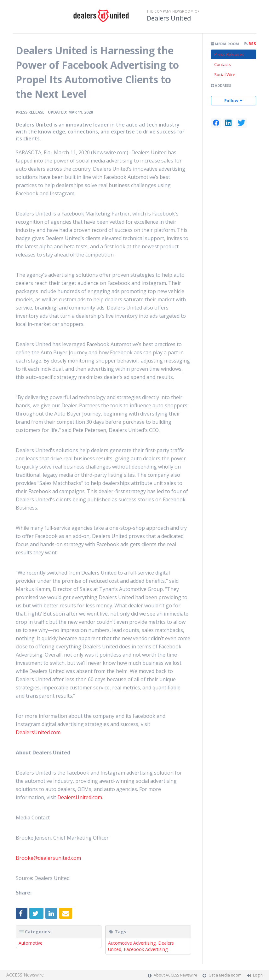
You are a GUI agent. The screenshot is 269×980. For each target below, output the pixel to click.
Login (258, 975)
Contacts (223, 64)
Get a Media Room (225, 975)
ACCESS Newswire (25, 975)
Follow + (233, 100)
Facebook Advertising (146, 949)
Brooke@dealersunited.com (48, 858)
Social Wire (225, 74)
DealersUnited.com (38, 732)
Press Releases (229, 54)
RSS (250, 44)
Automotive (31, 943)
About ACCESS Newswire (175, 975)
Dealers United (169, 18)
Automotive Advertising (132, 943)
